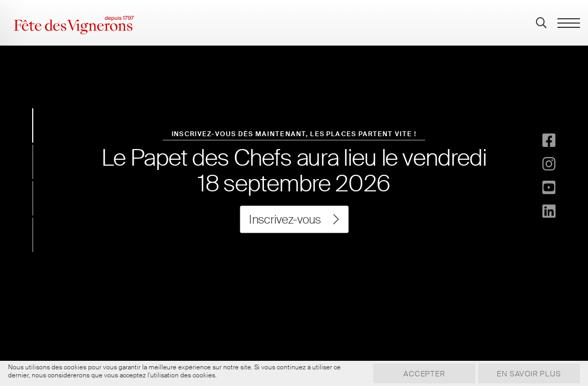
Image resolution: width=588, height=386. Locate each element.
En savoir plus (526, 374)
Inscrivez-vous (294, 219)
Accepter (417, 374)
